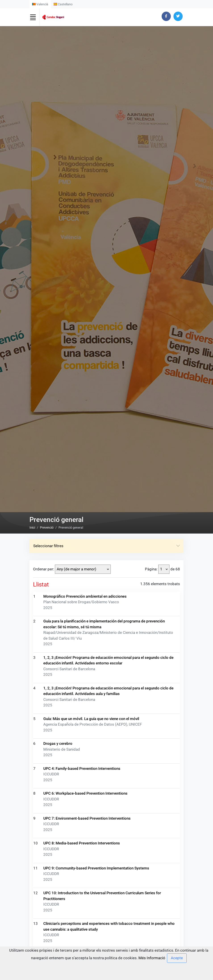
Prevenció (47, 532)
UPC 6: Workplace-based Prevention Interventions (85, 798)
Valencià (40, 4)
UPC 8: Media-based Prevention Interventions (82, 847)
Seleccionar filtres (106, 550)
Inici (32, 532)
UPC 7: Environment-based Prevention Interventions (87, 822)
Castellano (63, 4)
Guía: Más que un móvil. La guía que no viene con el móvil (91, 723)
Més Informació (152, 958)
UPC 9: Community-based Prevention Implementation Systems (96, 872)
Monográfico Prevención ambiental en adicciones (85, 600)
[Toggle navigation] (33, 17)
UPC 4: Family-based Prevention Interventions (82, 773)
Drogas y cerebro (58, 748)
